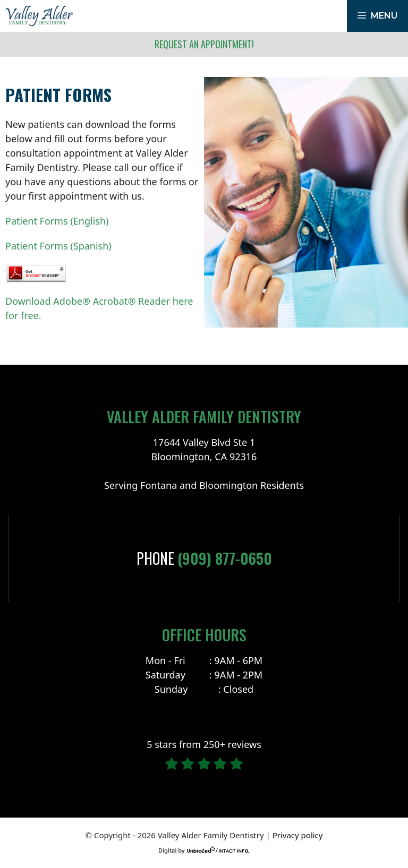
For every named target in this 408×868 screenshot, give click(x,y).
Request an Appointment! (204, 44)
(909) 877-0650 (225, 558)
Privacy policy (298, 835)
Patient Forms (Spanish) (58, 246)
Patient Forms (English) (57, 221)
